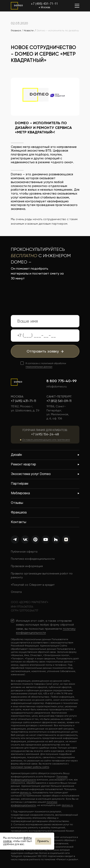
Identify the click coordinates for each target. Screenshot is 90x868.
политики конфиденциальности (34, 804)
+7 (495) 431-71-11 (44, 4)
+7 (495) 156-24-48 (45, 434)
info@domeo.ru (57, 386)
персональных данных (39, 367)
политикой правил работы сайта (30, 767)
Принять (43, 841)
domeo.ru (25, 793)
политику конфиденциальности (46, 631)
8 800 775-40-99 (61, 381)
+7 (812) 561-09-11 (59, 401)
